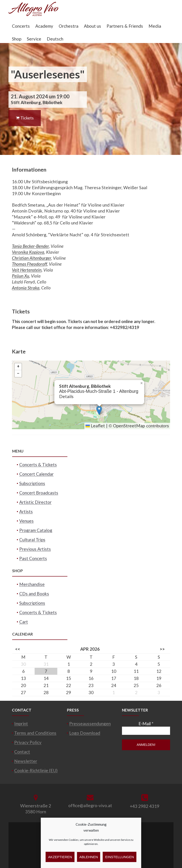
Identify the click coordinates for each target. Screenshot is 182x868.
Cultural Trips (32, 540)
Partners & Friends (125, 26)
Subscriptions (32, 483)
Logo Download (85, 733)
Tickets (25, 118)
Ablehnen (89, 857)
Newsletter (26, 761)
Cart (24, 622)
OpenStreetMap (129, 426)
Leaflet (95, 426)
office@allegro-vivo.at (90, 805)
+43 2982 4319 (145, 806)
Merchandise (32, 584)
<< (18, 649)
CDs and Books (34, 594)
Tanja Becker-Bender (30, 246)
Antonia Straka (26, 288)
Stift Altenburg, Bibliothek (37, 102)
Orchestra (69, 26)
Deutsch (55, 39)
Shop (17, 39)
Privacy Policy (28, 742)
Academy (44, 26)
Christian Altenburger (32, 258)
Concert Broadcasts (39, 493)
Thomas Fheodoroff (29, 264)
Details (66, 396)
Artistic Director (35, 502)
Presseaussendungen (90, 724)
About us (92, 26)
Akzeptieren (60, 857)
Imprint (21, 724)
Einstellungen (120, 857)
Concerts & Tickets (38, 465)
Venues (26, 521)
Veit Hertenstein (27, 270)
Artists (26, 511)
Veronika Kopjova (28, 252)
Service (34, 39)
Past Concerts (33, 558)
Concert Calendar (36, 474)
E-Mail (146, 724)
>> (162, 649)
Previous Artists (35, 549)
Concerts (21, 26)
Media (155, 26)
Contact (22, 752)
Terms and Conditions (35, 733)
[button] (99, 410)
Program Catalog (36, 530)
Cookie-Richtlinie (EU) (36, 770)
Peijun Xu (21, 276)
